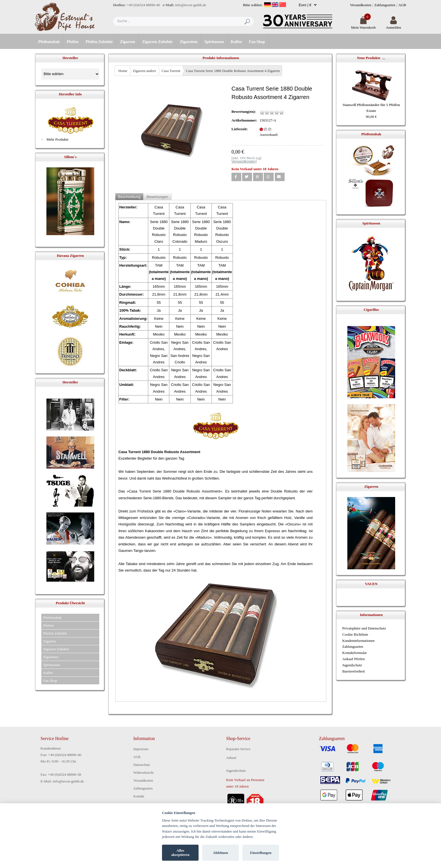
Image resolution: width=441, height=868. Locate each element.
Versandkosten (361, 5)
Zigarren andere (144, 71)
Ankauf (231, 758)
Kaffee (236, 42)
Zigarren (128, 42)
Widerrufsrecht (143, 773)
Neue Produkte (369, 58)
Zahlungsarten (385, 5)
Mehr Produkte (57, 139)
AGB (402, 5)
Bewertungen (157, 197)
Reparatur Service (238, 749)
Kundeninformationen (358, 641)
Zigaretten (189, 42)
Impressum (141, 749)
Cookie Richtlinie (355, 634)
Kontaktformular (355, 653)
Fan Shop (257, 42)
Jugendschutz (352, 665)
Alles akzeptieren (180, 853)
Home (123, 71)
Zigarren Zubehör (157, 42)
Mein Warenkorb (363, 25)
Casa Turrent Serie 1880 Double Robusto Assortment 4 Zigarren (233, 71)
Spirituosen (214, 42)
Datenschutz (142, 765)
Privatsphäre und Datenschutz (364, 628)
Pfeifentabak (49, 42)
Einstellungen (261, 853)
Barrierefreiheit (354, 671)
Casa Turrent (171, 71)
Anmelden (393, 25)
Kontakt (139, 796)
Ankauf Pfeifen (354, 659)
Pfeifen (73, 42)
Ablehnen (220, 853)
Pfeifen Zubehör (99, 42)
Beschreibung (129, 197)
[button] (236, 177)
